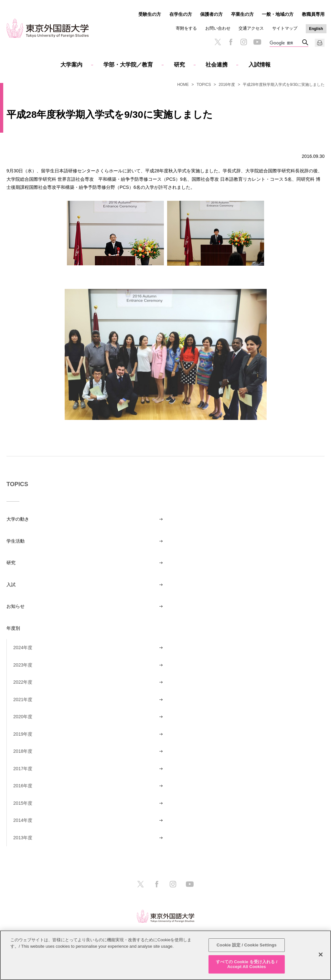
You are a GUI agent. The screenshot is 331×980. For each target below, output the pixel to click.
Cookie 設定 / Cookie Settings (247, 945)
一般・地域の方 (278, 14)
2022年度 (23, 682)
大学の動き (18, 519)
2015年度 (23, 803)
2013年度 (23, 838)
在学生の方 (181, 14)
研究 (179, 65)
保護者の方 (211, 14)
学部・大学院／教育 (128, 65)
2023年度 (23, 665)
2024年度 (23, 648)
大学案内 (71, 65)
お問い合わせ (218, 28)
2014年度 (23, 820)
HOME (183, 85)
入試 (11, 585)
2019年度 (23, 734)
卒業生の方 (242, 14)
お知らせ (16, 606)
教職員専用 (313, 14)
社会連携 (217, 65)
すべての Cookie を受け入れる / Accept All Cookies (247, 964)
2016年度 (227, 85)
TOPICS (204, 85)
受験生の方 (150, 14)
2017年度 (23, 769)
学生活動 (16, 541)
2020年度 (23, 717)
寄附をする (186, 28)
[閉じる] (321, 954)
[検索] (286, 43)
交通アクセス (251, 28)
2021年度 (23, 699)
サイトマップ (285, 28)
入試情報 (260, 65)
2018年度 (23, 751)
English (316, 29)
